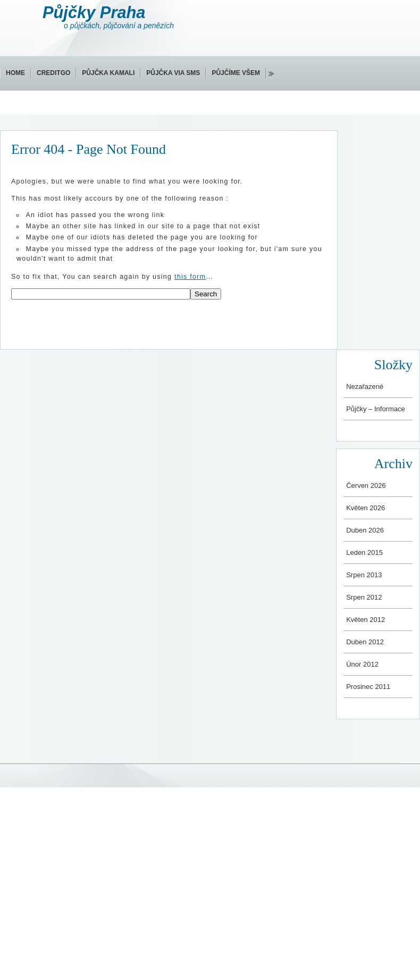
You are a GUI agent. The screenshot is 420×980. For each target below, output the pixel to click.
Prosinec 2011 (368, 687)
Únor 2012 (362, 664)
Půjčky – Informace (376, 409)
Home (15, 73)
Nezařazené (365, 387)
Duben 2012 (365, 642)
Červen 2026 (366, 485)
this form (190, 277)
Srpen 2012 (364, 597)
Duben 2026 (365, 530)
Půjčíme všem (236, 73)
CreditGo (53, 73)
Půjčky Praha (94, 13)
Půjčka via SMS (173, 73)
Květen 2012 (366, 620)
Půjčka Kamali (108, 73)
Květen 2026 (366, 508)
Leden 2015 (364, 553)
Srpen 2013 (364, 575)
